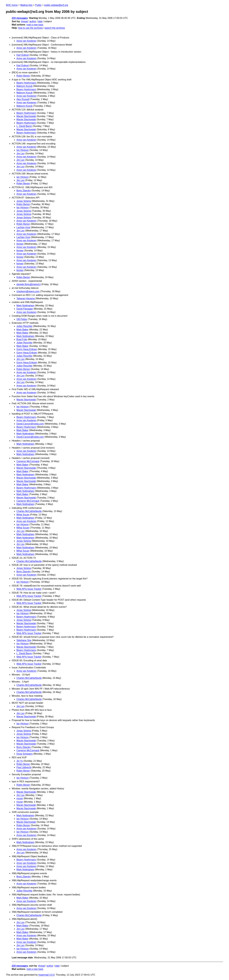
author (33, 21)
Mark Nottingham (25, 306)
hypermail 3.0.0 (46, 975)
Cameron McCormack (28, 461)
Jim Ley (20, 153)
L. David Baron (24, 126)
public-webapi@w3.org (56, 5)
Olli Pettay (22, 319)
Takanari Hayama (26, 298)
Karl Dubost (23, 55)
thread (24, 21)
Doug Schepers (25, 754)
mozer (20, 798)
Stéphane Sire (24, 640)
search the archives (55, 28)
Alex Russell (23, 99)
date (40, 21)
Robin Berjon (23, 76)
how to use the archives (31, 28)
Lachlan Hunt (23, 227)
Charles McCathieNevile (29, 511)
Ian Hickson (23, 150)
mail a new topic (35, 25)
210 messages (20, 18)
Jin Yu (20, 761)
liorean (20, 244)
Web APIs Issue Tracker (29, 589)
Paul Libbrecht (24, 767)
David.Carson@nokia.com (30, 424)
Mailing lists (26, 5)
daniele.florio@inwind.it (29, 284)
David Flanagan (25, 309)
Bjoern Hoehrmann (26, 83)
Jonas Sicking (24, 201)
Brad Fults (22, 339)
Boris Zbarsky (24, 191)
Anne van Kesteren (26, 41)
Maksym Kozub (24, 86)
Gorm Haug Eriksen (27, 349)
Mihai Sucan (23, 515)
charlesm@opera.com (28, 291)
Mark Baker (22, 330)
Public (38, 5)
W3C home (12, 5)
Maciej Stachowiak (26, 116)
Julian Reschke (24, 326)
